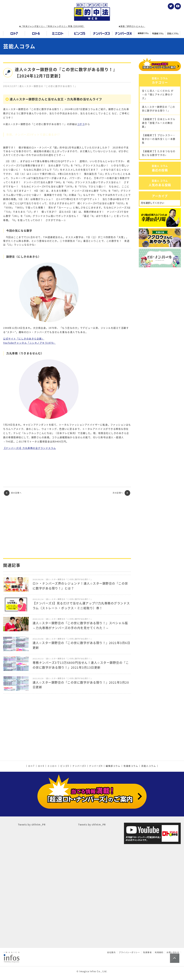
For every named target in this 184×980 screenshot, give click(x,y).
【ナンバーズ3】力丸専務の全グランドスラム (30, 448)
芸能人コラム (19, 46)
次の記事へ (121, 493)
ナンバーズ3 (79, 766)
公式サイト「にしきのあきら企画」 (24, 339)
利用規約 (159, 941)
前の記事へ (13, 493)
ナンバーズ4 (96, 766)
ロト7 (31, 766)
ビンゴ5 (65, 766)
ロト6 (41, 766)
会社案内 (111, 941)
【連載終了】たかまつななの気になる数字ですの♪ (159, 167)
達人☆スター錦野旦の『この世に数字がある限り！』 (159, 122)
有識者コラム (131, 766)
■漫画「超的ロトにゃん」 (132, 26)
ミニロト (52, 766)
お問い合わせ (173, 941)
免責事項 (147, 941)
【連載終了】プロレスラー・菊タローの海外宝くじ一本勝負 (159, 152)
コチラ (81, 124)
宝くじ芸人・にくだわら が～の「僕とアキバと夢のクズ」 (158, 108)
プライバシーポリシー (129, 941)
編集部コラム (113, 766)
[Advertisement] (67, 527)
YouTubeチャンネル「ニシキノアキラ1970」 (29, 343)
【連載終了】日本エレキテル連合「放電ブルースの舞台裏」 (159, 136)
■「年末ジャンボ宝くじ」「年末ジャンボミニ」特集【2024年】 (52, 26)
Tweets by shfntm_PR (32, 813)
